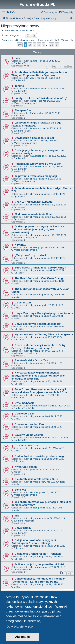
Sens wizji (21, 490)
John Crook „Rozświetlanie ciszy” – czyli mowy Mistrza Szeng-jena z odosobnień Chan (40, 391)
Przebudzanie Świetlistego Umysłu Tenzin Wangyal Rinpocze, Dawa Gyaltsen (39, 74)
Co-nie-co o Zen (25, 414)
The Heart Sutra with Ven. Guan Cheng (39, 278)
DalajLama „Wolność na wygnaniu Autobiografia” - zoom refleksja (34, 542)
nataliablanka (37, 156)
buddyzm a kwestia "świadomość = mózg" (41, 98)
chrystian (35, 194)
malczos (34, 89)
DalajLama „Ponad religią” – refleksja (38, 554)
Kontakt (17, 365)
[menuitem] (11, 12)
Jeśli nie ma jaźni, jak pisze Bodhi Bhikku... (42, 564)
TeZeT (33, 141)
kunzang (34, 247)
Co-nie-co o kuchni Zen (29, 424)
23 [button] (51, 45)
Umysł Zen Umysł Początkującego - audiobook (44, 313)
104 (60, 67)
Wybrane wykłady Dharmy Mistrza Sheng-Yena (44, 334)
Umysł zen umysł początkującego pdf (38, 324)
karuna (34, 61)
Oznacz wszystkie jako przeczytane (19, 40)
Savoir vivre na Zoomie (29, 435)
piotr (32, 469)
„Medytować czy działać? (30, 255)
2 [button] (30, 45)
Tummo (19, 86)
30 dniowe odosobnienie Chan (34, 214)
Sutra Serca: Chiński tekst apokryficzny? (40, 268)
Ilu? (17, 516)
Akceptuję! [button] (23, 637)
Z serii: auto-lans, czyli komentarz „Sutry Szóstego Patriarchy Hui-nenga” (38, 347)
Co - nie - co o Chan (27, 445)
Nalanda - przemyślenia (25, 238)
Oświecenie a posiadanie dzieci (34, 138)
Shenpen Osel (23, 110)
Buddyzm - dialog (22, 131)
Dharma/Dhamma (22, 569)
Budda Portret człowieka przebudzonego (40, 456)
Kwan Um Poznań (26, 467)
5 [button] (43, 45)
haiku (18, 58)
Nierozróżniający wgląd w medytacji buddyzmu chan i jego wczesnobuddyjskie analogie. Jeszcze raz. (38, 376)
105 (65, 67)
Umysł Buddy (23, 528)
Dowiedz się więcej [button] (20, 626)
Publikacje (19, 115)
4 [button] (39, 45)
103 (55, 67)
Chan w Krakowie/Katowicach (33, 202)
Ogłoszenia (19, 196)
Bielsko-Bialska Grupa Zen (31, 360)
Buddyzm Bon (20, 80)
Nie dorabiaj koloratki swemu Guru (36, 479)
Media (17, 260)
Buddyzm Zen (20, 63)
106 (71, 67)
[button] (20, 45)
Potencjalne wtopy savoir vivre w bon (38, 164)
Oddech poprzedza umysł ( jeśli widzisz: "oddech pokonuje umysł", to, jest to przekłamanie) (38, 229)
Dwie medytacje (24, 403)
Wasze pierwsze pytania (25, 103)
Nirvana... (20, 245)
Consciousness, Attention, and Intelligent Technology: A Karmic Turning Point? (39, 580)
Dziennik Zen (23, 303)
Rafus (33, 101)
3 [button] (34, 45)
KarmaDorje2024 (39, 406)
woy (32, 78)
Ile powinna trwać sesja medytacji (36, 176)
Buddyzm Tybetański (24, 408)
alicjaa (33, 179)
